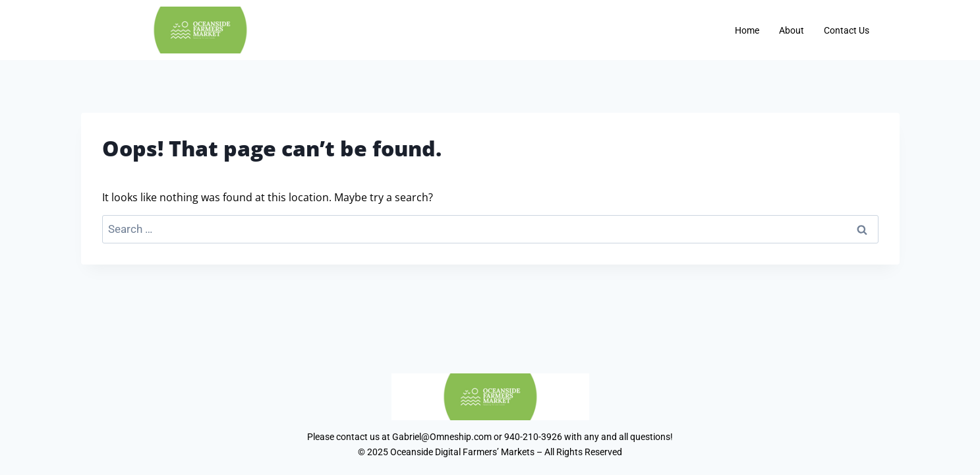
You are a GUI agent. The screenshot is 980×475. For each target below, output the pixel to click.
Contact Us (847, 30)
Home (747, 30)
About (792, 30)
